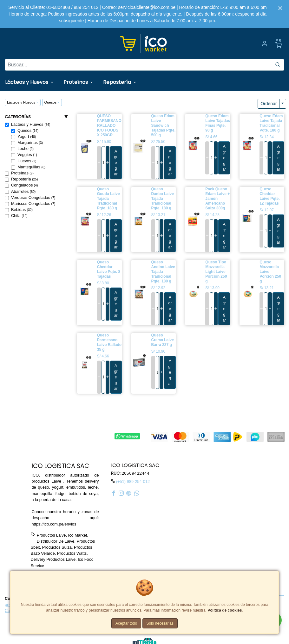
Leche (26, 149)
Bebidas (22, 210)
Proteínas (22, 173)
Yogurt (27, 137)
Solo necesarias (160, 623)
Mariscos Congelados (33, 204)
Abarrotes (23, 192)
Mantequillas (31, 167)
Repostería (24, 179)
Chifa (19, 216)
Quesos (28, 131)
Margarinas (30, 143)
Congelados (24, 185)
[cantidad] (103, 163)
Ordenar (269, 104)
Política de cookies (225, 610)
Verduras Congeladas (33, 198)
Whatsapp (127, 436)
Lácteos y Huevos (31, 125)
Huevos (27, 161)
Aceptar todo (126, 623)
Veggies (27, 155)
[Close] (280, 8)
